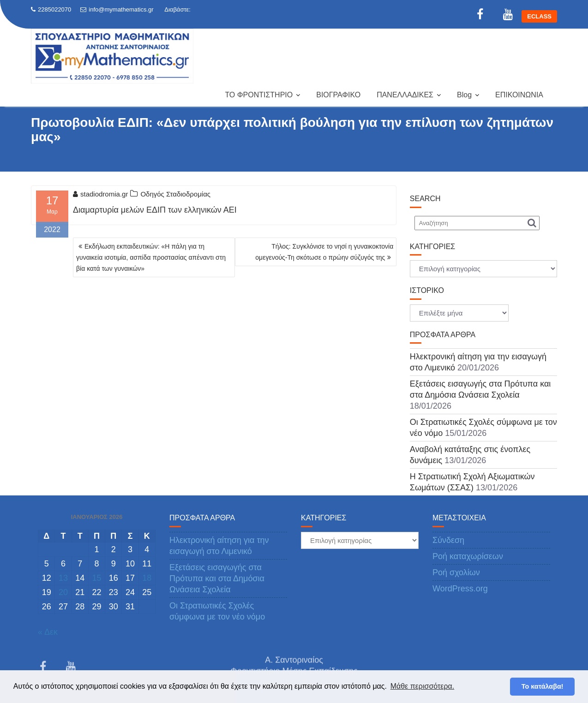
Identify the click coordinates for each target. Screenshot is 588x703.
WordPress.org (460, 589)
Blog (464, 95)
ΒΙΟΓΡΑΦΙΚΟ (338, 95)
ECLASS (539, 16)
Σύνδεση (448, 540)
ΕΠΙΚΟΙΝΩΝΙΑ (519, 95)
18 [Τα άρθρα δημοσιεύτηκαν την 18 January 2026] (147, 578)
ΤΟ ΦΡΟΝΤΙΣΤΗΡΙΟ (259, 95)
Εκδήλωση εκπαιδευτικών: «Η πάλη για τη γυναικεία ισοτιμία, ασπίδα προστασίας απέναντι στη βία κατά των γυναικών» (151, 257)
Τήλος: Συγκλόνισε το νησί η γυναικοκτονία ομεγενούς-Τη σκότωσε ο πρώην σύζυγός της (324, 252)
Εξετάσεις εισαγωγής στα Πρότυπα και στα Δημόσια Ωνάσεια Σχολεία (217, 578)
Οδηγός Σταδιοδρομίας (175, 194)
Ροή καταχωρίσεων (468, 556)
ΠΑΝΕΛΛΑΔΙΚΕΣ (405, 95)
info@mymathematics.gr (117, 9)
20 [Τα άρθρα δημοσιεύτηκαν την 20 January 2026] (63, 592)
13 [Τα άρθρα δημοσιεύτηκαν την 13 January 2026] (63, 578)
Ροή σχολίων (456, 572)
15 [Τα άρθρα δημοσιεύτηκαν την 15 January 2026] (96, 578)
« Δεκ (48, 632)
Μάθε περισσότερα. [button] (423, 686)
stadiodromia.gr (100, 194)
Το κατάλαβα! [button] (543, 686)
